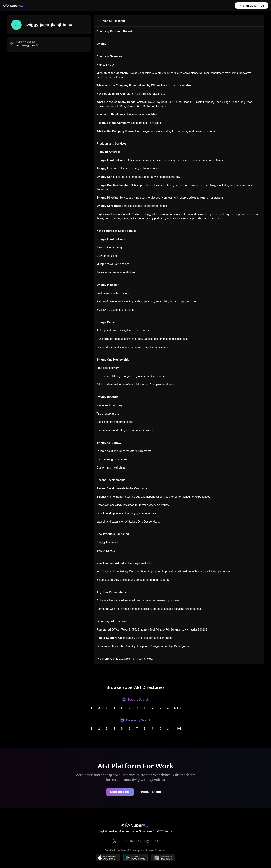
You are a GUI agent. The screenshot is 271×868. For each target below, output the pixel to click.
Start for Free (120, 792)
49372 (177, 708)
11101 (177, 728)
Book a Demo (151, 792)
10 (160, 708)
